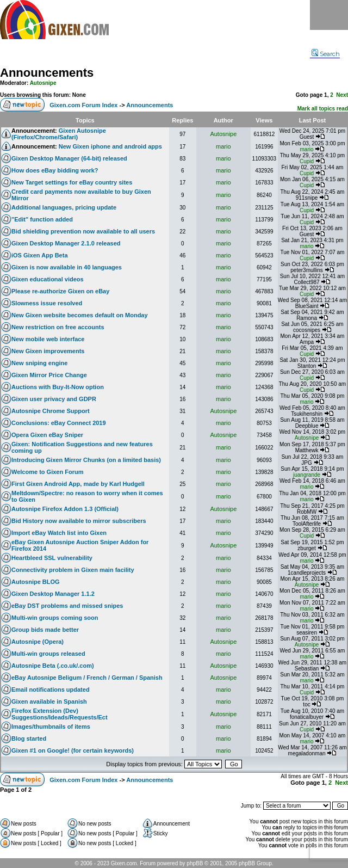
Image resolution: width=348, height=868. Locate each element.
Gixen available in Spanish (49, 701)
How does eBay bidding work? (55, 170)
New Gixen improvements (48, 351)
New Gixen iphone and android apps (110, 146)
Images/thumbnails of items (51, 727)
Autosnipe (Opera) (38, 642)
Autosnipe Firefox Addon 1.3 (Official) (65, 509)
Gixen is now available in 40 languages (67, 267)
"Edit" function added (42, 219)
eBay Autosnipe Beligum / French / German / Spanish (87, 678)
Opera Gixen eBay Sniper (47, 435)
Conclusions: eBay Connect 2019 (59, 423)
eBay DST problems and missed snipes (67, 606)
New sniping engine (39, 363)
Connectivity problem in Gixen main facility (73, 570)
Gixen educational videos (48, 279)
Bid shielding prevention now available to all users (83, 231)
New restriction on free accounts (58, 327)
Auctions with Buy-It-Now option (58, 387)
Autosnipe (43, 83)
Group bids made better (45, 630)
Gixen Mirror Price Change (49, 375)
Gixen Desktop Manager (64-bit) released (69, 158)
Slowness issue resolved (47, 303)
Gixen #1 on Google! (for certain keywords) (73, 750)
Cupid (307, 161)
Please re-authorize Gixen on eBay (60, 291)
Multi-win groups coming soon (55, 618)
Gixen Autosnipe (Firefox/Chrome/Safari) (59, 134)
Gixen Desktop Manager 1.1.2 (53, 594)
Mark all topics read (323, 109)
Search (326, 54)
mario (223, 146)
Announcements (47, 73)
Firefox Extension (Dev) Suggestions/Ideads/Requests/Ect (60, 714)
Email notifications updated (51, 690)
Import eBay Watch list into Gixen (59, 533)
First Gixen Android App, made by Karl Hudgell (78, 484)
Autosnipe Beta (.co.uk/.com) (53, 666)
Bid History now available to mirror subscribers (79, 521)
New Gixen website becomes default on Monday (80, 315)
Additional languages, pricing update (64, 207)
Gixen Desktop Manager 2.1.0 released (66, 243)
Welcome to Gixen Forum (47, 472)
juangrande (307, 475)
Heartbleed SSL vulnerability (52, 558)
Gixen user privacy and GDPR (54, 399)
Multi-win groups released (48, 654)
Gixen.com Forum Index (83, 105)
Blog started (29, 738)
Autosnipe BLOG (36, 582)
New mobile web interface (48, 339)
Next (342, 95)
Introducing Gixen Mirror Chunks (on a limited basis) (86, 460)
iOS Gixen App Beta (40, 255)
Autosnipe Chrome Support (51, 411)
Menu (329, 15)
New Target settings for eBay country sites (72, 182)
